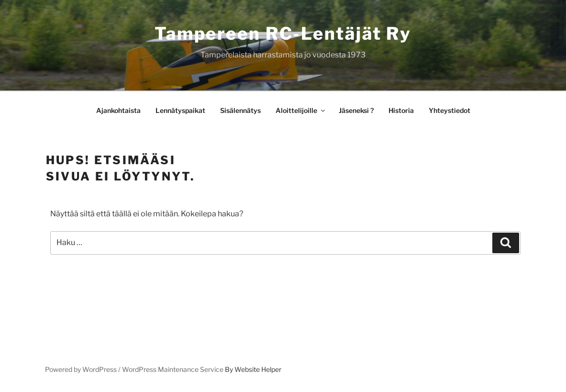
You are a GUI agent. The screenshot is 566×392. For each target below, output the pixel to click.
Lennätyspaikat (180, 110)
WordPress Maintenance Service (173, 369)
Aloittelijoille (301, 110)
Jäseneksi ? (356, 110)
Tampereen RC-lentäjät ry (283, 34)
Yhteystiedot (449, 110)
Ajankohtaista (118, 110)
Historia (401, 110)
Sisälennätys (240, 110)
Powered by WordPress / (83, 369)
